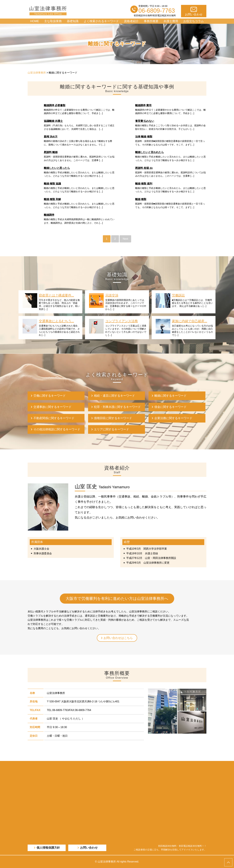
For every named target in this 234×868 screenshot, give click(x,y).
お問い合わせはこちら (118, 638)
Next (125, 239)
